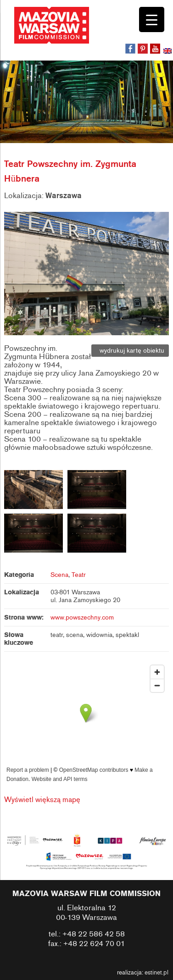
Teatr (79, 575)
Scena (59, 575)
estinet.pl (156, 973)
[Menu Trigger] (152, 19)
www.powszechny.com (82, 617)
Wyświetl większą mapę (42, 800)
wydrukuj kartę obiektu (130, 351)
